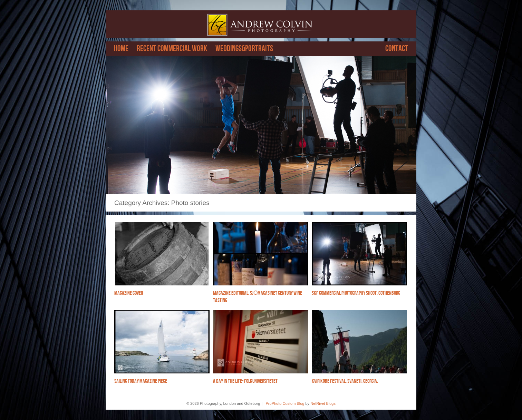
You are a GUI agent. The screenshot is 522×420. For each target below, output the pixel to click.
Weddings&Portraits (244, 49)
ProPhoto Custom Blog (285, 403)
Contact (397, 49)
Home (121, 49)
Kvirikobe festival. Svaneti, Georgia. (345, 381)
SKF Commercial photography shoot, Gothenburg (356, 293)
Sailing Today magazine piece (141, 381)
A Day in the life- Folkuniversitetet (245, 381)
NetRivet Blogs (323, 403)
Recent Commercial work (172, 49)
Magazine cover (129, 293)
